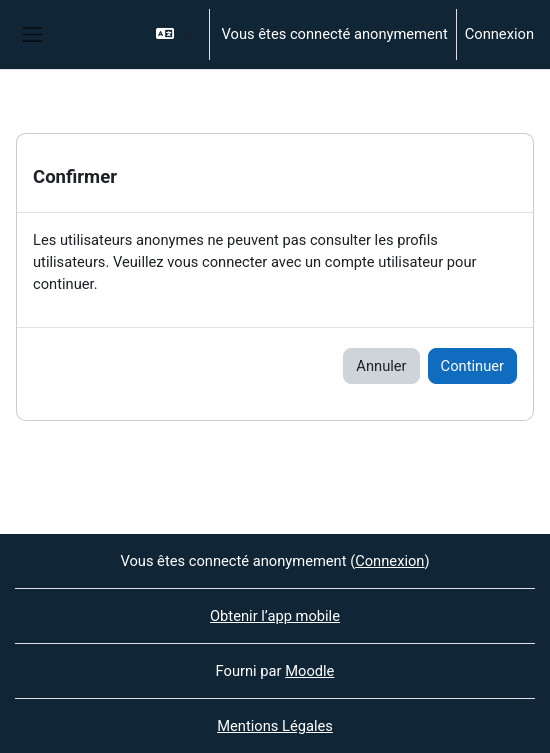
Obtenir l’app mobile (275, 616)
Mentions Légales (275, 726)
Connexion (499, 34)
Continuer (472, 366)
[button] (173, 34)
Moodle (309, 671)
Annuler (381, 366)
